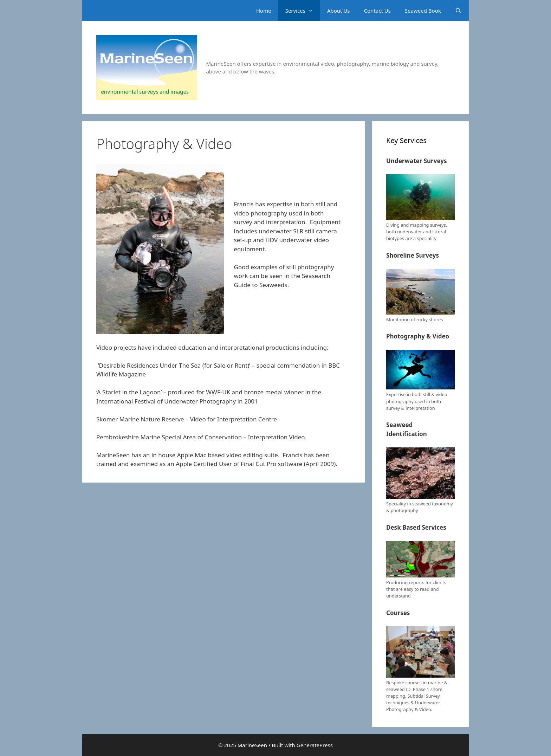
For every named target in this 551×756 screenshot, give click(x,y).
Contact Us (377, 11)
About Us (339, 11)
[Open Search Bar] (458, 11)
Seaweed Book (423, 11)
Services (303, 11)
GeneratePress (315, 745)
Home (264, 11)
